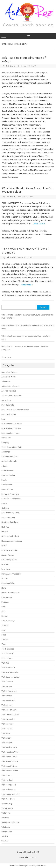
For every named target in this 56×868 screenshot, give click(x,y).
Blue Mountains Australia (24, 100)
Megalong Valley (9, 125)
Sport (14, 132)
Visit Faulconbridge (32, 139)
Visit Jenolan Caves (38, 142)
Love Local (6, 569)
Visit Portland (15, 160)
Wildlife (6, 170)
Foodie (51, 111)
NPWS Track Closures (32, 125)
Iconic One (14, 866)
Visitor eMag (41, 163)
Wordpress (42, 866)
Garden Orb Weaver (43, 234)
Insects (20, 118)
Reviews (27, 128)
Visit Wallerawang (46, 160)
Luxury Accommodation (27, 121)
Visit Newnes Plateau (36, 156)
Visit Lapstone (37, 146)
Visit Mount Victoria (10, 761)
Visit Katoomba (23, 146)
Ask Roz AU (11, 66)
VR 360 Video (7, 808)
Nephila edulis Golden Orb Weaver (17, 238)
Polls (3, 607)
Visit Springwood (30, 160)
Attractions (29, 97)
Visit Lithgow (36, 149)
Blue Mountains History (11, 428)
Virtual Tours (21, 135)
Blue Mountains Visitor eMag (21, 173)
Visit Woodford (28, 163)
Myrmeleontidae (44, 295)
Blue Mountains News (18, 104)
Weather (22, 167)
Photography (8, 128)
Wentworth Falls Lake (35, 167)
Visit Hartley (46, 139)
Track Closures (44, 132)
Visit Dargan (17, 139)
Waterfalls (13, 167)
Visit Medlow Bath (9, 747)
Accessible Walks (18, 94)
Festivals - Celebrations (37, 111)
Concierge (23, 107)
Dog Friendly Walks (36, 107)
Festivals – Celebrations (11, 499)
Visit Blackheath (34, 135)
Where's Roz (7, 832)
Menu (28, 36)
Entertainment (8, 471)
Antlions (48, 292)
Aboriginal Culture (9, 372)
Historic (37, 114)
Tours (34, 132)
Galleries (6, 114)
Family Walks (8, 111)
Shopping (6, 132)
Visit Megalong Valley (16, 153)
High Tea (29, 114)
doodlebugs (31, 295)
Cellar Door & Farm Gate (12, 447)
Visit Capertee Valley (10, 677)
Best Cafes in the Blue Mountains (15, 410)
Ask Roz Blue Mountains (13, 97)
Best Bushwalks (41, 97)
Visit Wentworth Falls (11, 163)
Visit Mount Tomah (34, 153)
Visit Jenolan (23, 142)
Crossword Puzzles (10, 457)
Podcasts (19, 128)
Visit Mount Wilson (18, 156)
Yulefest (13, 170)
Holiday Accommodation (12, 541)
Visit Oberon (7, 775)
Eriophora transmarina (24, 234)
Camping (42, 104)
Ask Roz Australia (44, 94)
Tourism (27, 132)
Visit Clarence (7, 682)
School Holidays (38, 128)
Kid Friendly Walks (9, 560)
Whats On (50, 167)
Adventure (31, 94)
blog (3, 419)
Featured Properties (10, 494)
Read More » (39, 224)
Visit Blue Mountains (10, 672)
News (20, 125)
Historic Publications (10, 536)
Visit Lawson (7, 728)
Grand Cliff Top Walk (10, 513)
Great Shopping (17, 114)
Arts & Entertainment (10, 386)
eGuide (4, 466)
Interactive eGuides (32, 118)
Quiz (3, 611)
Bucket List (33, 104)
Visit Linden (24, 149)
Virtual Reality (8, 135)
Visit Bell (5, 663)
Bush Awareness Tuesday (13, 295)
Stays (20, 132)
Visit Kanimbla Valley (10, 714)
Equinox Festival (8, 475)
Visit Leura (14, 149)
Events (48, 107)
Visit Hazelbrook (9, 142)
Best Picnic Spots (9, 414)
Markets (42, 121)
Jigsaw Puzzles (8, 555)
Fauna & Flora (20, 111)
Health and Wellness (10, 522)
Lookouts (12, 121)
